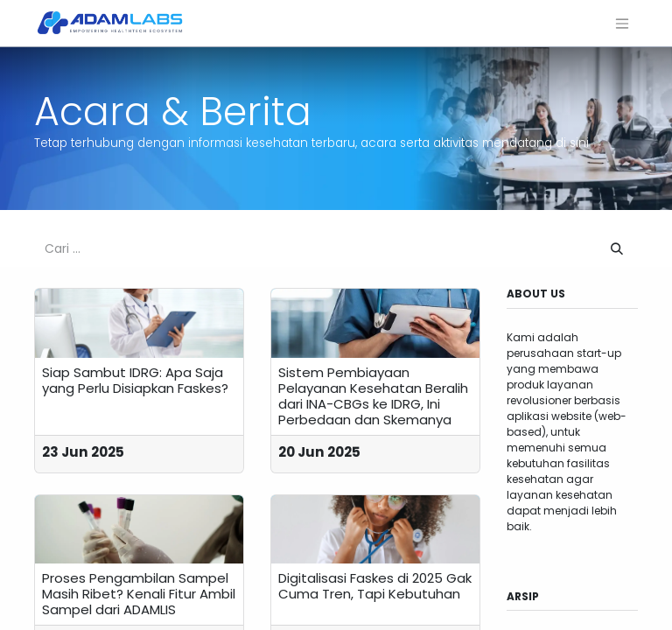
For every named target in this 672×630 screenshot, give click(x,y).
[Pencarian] (617, 249)
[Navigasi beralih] (622, 23)
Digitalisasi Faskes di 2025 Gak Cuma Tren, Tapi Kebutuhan (375, 586)
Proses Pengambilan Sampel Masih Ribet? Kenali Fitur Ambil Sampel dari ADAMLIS (139, 594)
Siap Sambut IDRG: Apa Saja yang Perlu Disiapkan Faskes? (135, 381)
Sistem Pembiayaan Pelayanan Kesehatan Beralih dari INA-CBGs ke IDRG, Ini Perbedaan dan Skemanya (373, 396)
